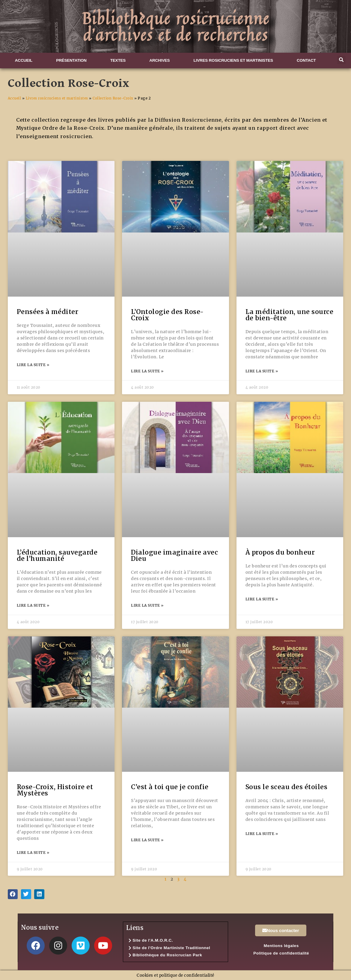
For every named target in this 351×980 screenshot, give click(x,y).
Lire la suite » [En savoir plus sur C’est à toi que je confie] (147, 840)
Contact (306, 60)
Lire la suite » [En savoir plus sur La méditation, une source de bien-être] (262, 371)
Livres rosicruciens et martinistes (233, 60)
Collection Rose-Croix (113, 98)
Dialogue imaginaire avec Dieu (174, 555)
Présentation (71, 60)
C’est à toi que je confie (170, 787)
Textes (118, 60)
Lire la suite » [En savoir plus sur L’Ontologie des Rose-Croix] (147, 371)
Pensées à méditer (48, 312)
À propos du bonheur (280, 552)
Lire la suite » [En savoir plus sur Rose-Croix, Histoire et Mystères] (33, 853)
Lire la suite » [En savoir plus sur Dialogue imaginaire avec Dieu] (147, 605)
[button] (341, 60)
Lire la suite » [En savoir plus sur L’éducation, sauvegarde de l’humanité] (33, 605)
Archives (159, 60)
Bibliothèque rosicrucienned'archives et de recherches (176, 26)
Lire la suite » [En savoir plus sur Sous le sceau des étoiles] (262, 834)
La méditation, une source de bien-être (290, 315)
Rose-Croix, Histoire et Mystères (55, 790)
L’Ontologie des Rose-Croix (167, 315)
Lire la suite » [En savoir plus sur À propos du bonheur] (262, 599)
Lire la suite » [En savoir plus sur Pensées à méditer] (33, 365)
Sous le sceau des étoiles (287, 787)
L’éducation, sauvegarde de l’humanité (57, 555)
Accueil (24, 60)
